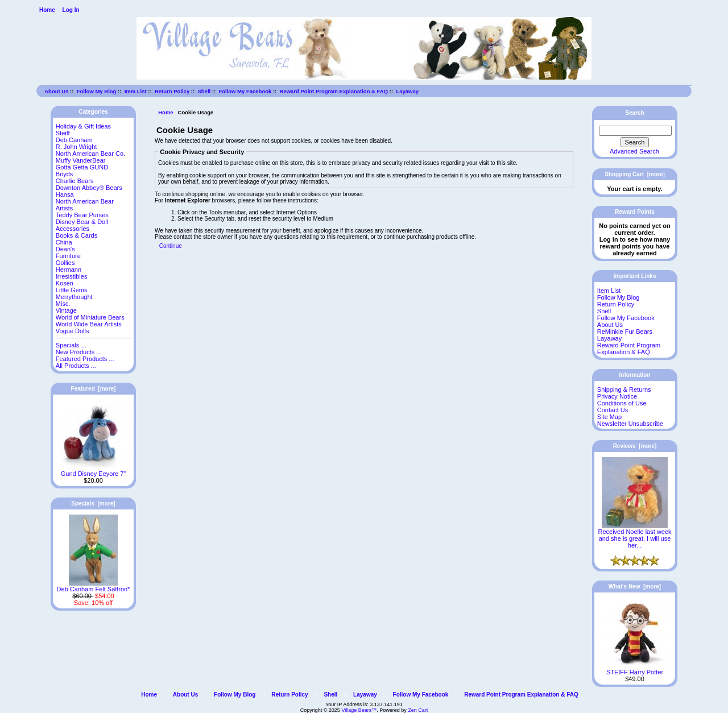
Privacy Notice (617, 396)
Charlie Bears (75, 181)
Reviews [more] (635, 446)
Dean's (65, 249)
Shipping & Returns (624, 389)
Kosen (65, 283)
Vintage (66, 310)
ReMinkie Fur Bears (625, 331)
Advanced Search (634, 151)
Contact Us (613, 410)
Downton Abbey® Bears (89, 188)
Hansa (65, 194)
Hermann (69, 270)
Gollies (65, 263)
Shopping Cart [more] (635, 174)
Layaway (407, 91)
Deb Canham (74, 140)
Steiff (63, 133)
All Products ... (76, 366)
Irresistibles (72, 276)
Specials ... (71, 345)
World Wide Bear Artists (89, 324)
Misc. (63, 304)
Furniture (68, 256)
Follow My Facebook (245, 91)
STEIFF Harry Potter (635, 669)
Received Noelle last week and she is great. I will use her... (634, 536)
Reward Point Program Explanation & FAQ (334, 91)
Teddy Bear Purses (82, 215)
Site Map (609, 417)
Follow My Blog (97, 91)
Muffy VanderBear (81, 160)
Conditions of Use (622, 403)
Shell (204, 91)
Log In (71, 10)
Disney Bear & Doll (82, 222)
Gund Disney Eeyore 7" (94, 471)
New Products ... (79, 352)
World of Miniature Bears (90, 317)
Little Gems (72, 290)
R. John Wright (76, 147)
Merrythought (74, 297)
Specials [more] (93, 503)
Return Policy (172, 91)
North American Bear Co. (90, 154)
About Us (56, 91)
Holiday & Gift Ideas (83, 126)
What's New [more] (635, 586)
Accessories (73, 229)
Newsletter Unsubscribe (630, 424)
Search (634, 113)
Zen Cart (418, 710)
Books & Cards (76, 235)
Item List (136, 91)
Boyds (65, 174)
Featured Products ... (85, 359)
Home (47, 10)
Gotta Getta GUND (82, 167)
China (64, 242)
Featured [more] (94, 389)
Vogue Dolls (73, 331)
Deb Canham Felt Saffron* (94, 586)
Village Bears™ (359, 710)
